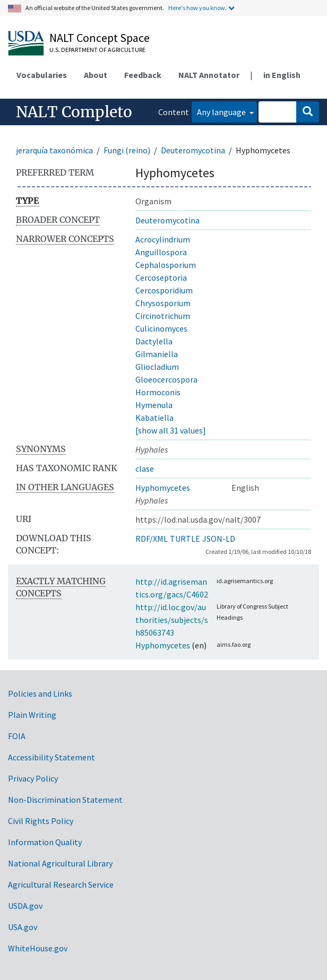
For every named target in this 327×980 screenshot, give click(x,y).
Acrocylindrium (163, 239)
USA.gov (23, 927)
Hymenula (154, 405)
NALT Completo (74, 112)
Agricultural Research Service (61, 884)
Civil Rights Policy (41, 821)
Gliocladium (157, 367)
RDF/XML (152, 539)
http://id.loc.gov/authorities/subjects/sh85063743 (172, 620)
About (96, 75)
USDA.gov (25, 906)
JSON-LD (219, 539)
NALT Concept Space (100, 38)
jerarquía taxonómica (54, 150)
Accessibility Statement (51, 757)
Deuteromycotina (193, 150)
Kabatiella (154, 418)
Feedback (143, 75)
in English (282, 75)
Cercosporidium (164, 290)
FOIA (17, 736)
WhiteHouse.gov (38, 948)
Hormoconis (158, 392)
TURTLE (185, 539)
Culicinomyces (161, 328)
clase (145, 469)
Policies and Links (40, 693)
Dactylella (154, 341)
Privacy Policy (33, 778)
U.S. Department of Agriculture (97, 50)
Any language (222, 112)
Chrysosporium (163, 303)
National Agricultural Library (60, 863)
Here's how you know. (197, 8)
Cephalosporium (166, 265)
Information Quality (45, 842)
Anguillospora (161, 252)
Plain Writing (32, 715)
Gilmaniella (157, 354)
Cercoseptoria (161, 277)
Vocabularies (42, 75)
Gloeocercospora (166, 379)
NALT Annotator (209, 75)
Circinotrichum (163, 316)
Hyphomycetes (163, 488)
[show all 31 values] (171, 430)
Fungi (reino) (127, 150)
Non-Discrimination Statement (65, 800)
